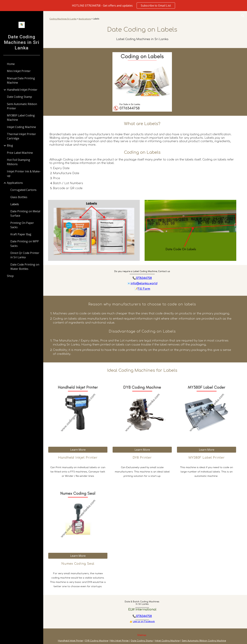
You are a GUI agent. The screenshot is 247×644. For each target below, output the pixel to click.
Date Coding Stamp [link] (19, 97)
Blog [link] (10, 145)
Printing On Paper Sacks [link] (22, 225)
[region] (123, 6)
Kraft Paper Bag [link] (21, 234)
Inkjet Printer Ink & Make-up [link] (24, 174)
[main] (145, 19)
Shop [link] (10, 276)
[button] (243, 16)
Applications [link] (15, 183)
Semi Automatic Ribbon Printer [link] (22, 106)
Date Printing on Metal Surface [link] (25, 213)
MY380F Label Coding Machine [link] (21, 118)
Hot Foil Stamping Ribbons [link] (19, 162)
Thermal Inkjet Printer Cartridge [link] (21, 136)
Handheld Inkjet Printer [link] (22, 90)
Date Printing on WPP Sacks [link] (25, 243)
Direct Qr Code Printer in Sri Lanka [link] (25, 255)
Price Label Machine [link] (20, 153)
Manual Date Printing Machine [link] (21, 80)
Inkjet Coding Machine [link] (21, 127)
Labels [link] (15, 204)
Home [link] (11, 64)
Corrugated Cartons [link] (23, 190)
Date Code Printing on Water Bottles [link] (25, 267)
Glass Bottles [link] (19, 197)
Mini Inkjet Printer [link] (19, 71)
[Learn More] (83, 448)
